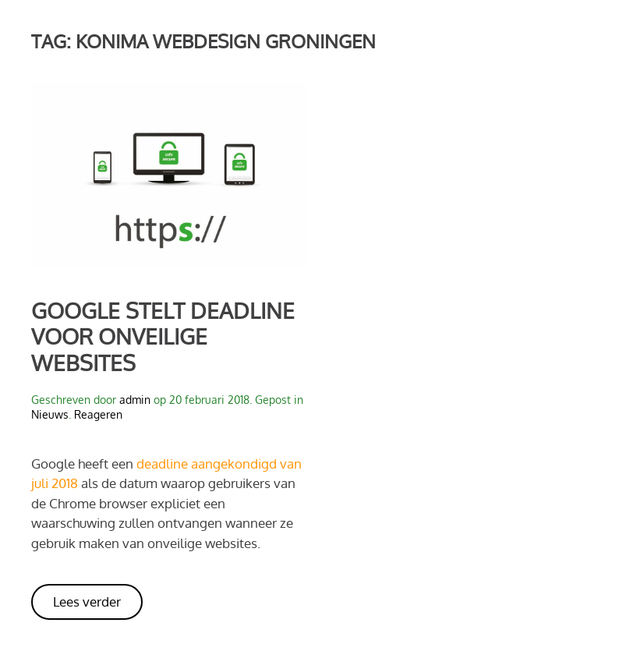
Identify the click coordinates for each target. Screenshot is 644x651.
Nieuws (50, 414)
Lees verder (87, 601)
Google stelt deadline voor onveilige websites (163, 336)
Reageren (98, 414)
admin (135, 400)
